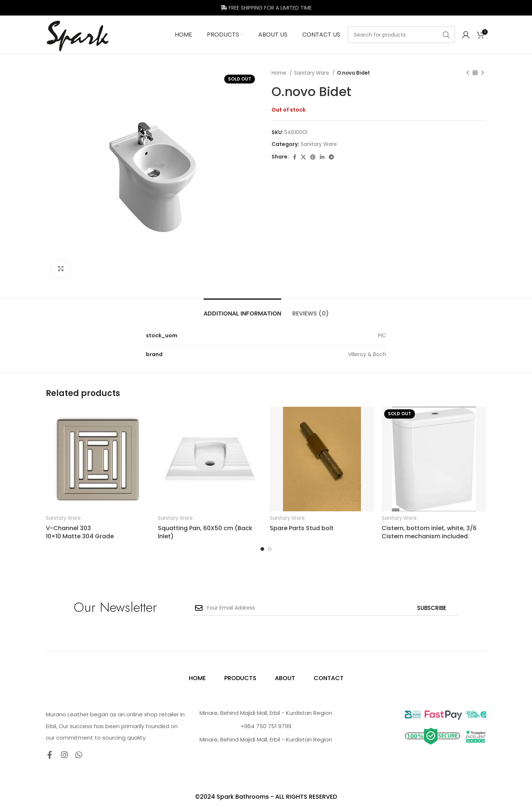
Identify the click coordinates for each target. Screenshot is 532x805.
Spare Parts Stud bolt (302, 528)
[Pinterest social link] (313, 157)
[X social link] (303, 157)
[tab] (242, 310)
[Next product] (482, 73)
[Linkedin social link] (322, 157)
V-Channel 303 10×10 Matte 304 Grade (80, 532)
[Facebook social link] (295, 157)
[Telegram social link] (331, 157)
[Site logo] (78, 34)
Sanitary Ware (312, 73)
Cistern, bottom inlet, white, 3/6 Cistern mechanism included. (429, 532)
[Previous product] (468, 73)
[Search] (401, 35)
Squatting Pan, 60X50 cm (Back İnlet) (205, 532)
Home (280, 73)
